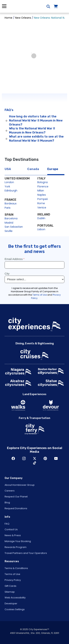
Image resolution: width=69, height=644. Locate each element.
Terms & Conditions (16, 568)
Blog (7, 502)
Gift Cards (10, 586)
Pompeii (43, 199)
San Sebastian (14, 227)
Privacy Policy (13, 580)
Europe (53, 169)
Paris (8, 208)
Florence (43, 186)
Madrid (9, 223)
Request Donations (16, 508)
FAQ (7, 524)
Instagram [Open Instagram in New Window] (24, 458)
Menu (4, 6)
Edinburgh (11, 191)
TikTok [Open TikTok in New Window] (35, 463)
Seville (9, 231)
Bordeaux (11, 203)
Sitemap (10, 592)
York (7, 186)
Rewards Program (16, 547)
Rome (41, 203)
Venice (42, 208)
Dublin (41, 218)
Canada (33, 169)
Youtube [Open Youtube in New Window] (56, 458)
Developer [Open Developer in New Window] (11, 603)
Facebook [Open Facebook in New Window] (13, 458)
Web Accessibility (15, 598)
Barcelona (11, 218)
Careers (10, 491)
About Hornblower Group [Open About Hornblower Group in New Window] (20, 485)
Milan (41, 191)
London (9, 182)
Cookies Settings (15, 609)
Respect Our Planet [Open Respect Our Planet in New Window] (16, 497)
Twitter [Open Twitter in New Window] (35, 458)
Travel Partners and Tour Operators (26, 553)
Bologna (43, 182)
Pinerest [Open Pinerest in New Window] (45, 458)
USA (8, 169)
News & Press (13, 535)
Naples (42, 195)
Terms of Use (12, 574)
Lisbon (41, 229)
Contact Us (11, 529)
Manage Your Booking (18, 541)
